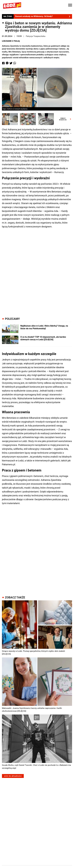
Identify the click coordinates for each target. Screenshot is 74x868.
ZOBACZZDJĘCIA (64, 119)
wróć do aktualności (13, 776)
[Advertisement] (37, 271)
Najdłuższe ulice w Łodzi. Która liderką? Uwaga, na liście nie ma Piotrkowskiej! (44, 327)
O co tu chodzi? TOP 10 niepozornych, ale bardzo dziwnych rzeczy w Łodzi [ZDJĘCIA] (43, 338)
